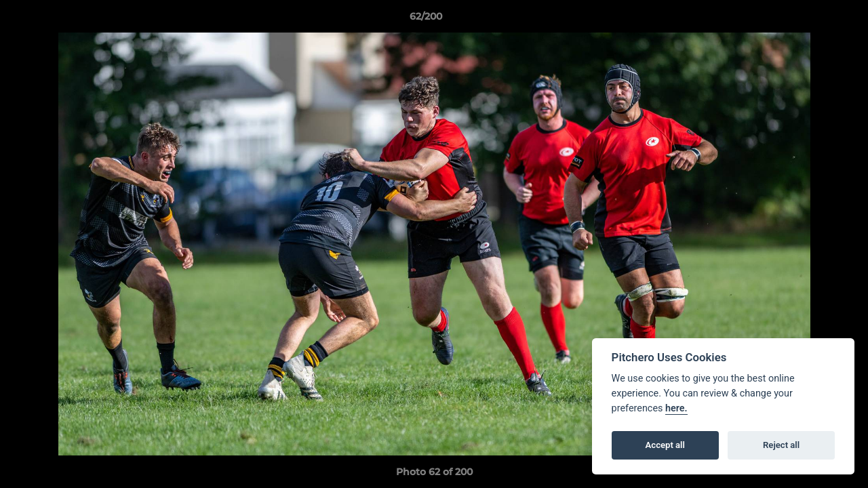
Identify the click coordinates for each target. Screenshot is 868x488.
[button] (811, 20)
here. (676, 408)
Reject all (781, 445)
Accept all (665, 445)
